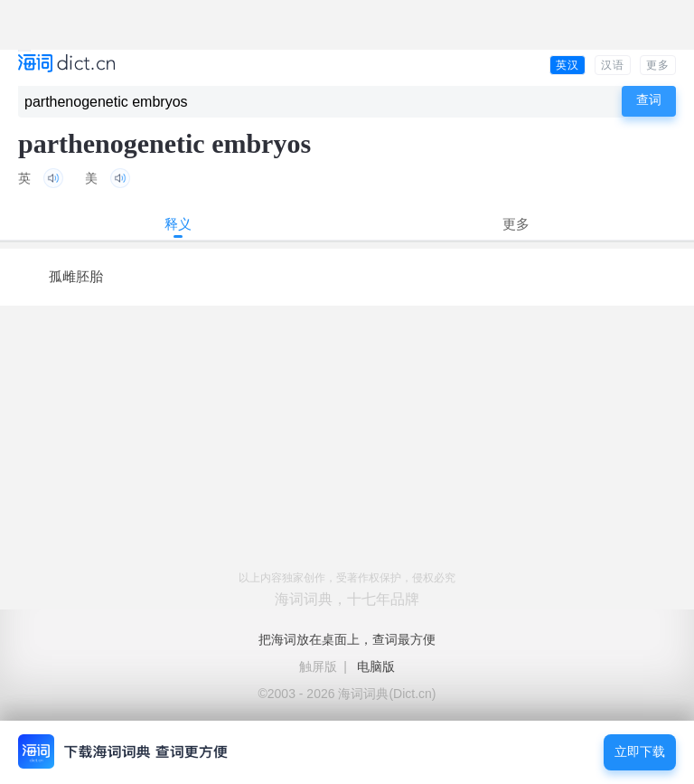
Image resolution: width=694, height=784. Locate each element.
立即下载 (640, 752)
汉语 (613, 65)
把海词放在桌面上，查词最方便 (347, 639)
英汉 (567, 65)
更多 (658, 65)
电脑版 (376, 666)
